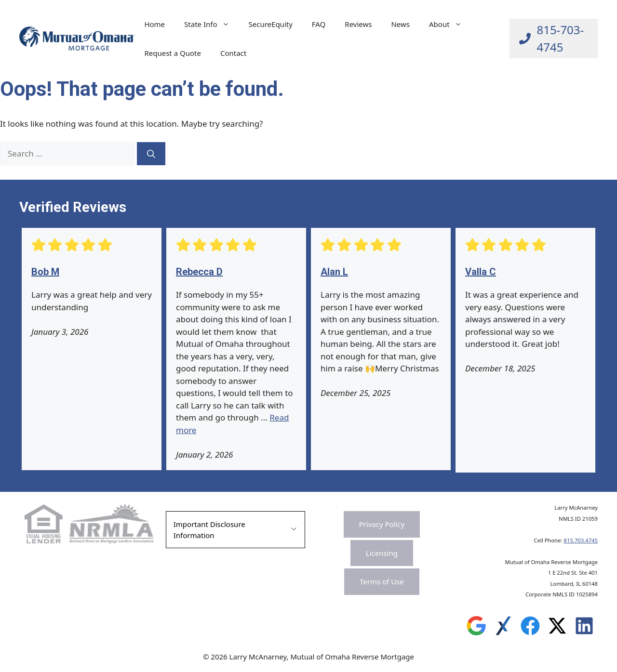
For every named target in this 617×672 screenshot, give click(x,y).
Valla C (481, 272)
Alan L (334, 272)
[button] (235, 530)
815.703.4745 (581, 540)
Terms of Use (382, 581)
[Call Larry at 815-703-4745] (554, 39)
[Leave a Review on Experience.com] (503, 628)
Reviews (358, 24)
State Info (211, 24)
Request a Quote (173, 53)
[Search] (151, 154)
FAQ (319, 24)
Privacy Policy (382, 524)
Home (154, 24)
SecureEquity (271, 24)
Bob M (45, 272)
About (450, 24)
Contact (233, 53)
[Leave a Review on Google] (476, 628)
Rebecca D (199, 272)
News (400, 24)
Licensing (382, 553)
